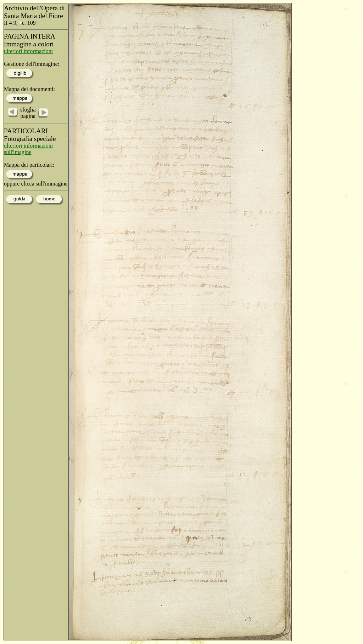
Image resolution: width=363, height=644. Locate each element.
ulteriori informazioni (28, 51)
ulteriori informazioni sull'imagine (28, 149)
